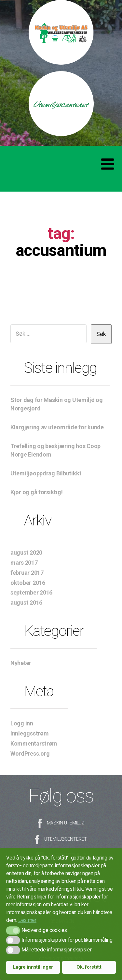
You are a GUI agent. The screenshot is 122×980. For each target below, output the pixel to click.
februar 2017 (27, 573)
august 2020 (26, 553)
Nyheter (21, 663)
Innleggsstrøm (30, 733)
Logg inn (22, 723)
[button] (13, 930)
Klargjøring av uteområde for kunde (57, 427)
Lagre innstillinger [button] (33, 967)
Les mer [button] (27, 920)
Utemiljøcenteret (66, 839)
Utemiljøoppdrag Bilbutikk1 (46, 473)
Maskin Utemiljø (66, 823)
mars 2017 (24, 563)
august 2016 (26, 603)
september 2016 (31, 592)
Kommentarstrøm (34, 743)
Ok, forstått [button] (89, 967)
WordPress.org (30, 754)
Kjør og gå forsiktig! (36, 492)
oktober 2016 (28, 583)
